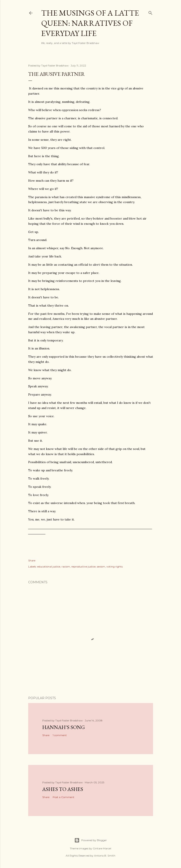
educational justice (49, 567)
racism (66, 567)
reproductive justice (83, 567)
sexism (101, 567)
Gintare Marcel (102, 848)
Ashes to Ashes (63, 789)
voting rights (115, 567)
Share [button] (32, 560)
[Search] (150, 12)
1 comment (60, 735)
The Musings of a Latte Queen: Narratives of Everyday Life (90, 23)
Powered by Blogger (91, 840)
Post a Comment (64, 797)
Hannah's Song (64, 727)
